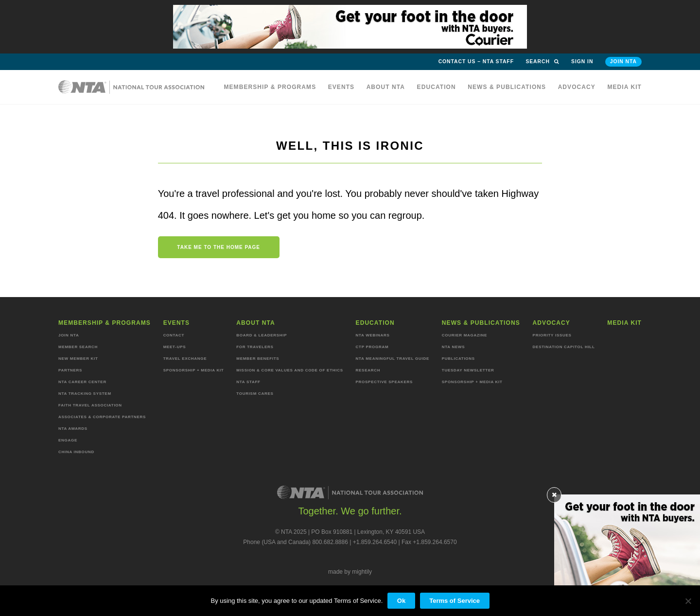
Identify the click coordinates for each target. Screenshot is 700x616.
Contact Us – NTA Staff (476, 62)
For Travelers (255, 347)
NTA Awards (73, 429)
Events (341, 87)
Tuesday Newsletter (468, 370)
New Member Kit (78, 359)
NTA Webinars (373, 335)
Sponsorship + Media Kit (194, 370)
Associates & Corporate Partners (102, 417)
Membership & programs (270, 87)
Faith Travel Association (90, 405)
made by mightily (350, 572)
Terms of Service (455, 601)
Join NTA (623, 62)
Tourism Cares (255, 394)
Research (368, 370)
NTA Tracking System (85, 394)
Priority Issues (552, 335)
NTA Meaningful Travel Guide (393, 359)
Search (542, 62)
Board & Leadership (262, 335)
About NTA (386, 87)
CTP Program (372, 347)
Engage (68, 440)
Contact (174, 335)
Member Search (78, 347)
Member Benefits (258, 359)
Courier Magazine (464, 335)
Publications (458, 359)
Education (437, 87)
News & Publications (507, 87)
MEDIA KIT (624, 87)
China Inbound (76, 452)
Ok (401, 601)
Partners (70, 370)
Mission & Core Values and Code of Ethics (289, 370)
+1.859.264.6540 (375, 542)
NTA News (454, 347)
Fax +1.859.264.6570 (429, 542)
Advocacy (577, 87)
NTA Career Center (82, 382)
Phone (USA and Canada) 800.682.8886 (296, 542)
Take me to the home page (219, 247)
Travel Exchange (185, 359)
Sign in (582, 62)
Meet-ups (175, 347)
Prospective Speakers (385, 382)
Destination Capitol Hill (564, 347)
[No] (688, 601)
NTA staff (248, 382)
